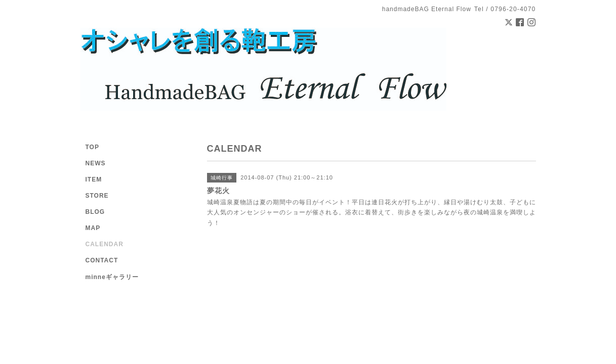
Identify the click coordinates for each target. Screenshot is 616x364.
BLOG (95, 212)
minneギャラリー (112, 277)
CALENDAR (105, 244)
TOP (92, 147)
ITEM (94, 179)
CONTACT (102, 260)
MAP (93, 228)
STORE (97, 196)
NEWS (96, 163)
